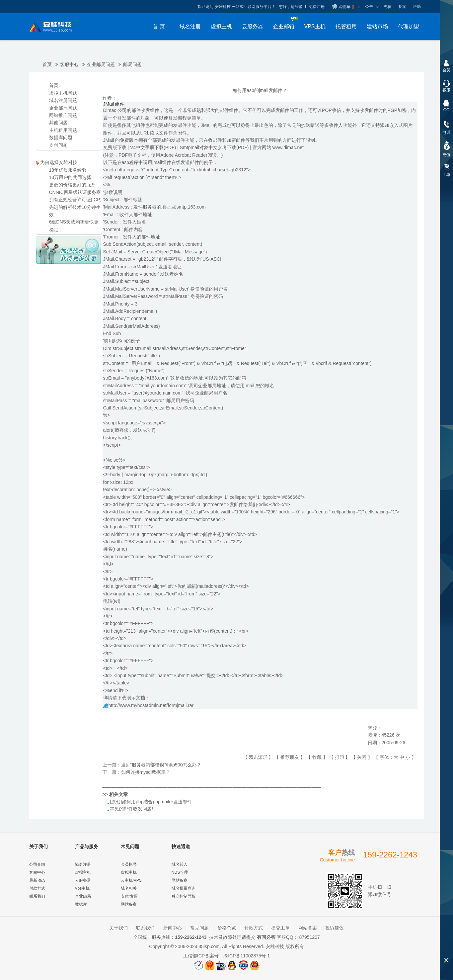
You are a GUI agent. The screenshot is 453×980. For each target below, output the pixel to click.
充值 (388, 7)
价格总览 (227, 928)
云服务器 (253, 26)
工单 (446, 175)
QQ (447, 110)
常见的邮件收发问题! (131, 809)
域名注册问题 (63, 100)
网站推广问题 (63, 115)
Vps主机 (82, 888)
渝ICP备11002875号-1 (247, 956)
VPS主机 (315, 26)
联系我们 (37, 896)
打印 (340, 757)
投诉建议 (335, 928)
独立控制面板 (184, 896)
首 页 (159, 26)
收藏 (317, 757)
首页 (47, 64)
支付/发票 (129, 896)
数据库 (81, 904)
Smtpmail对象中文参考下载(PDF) (214, 147)
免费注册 (317, 7)
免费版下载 (115, 147)
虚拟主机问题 (63, 93)
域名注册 (190, 26)
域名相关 (129, 888)
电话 (446, 133)
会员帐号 (129, 864)
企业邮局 (83, 896)
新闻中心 (173, 928)
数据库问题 (61, 137)
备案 (402, 7)
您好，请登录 (291, 7)
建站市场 (377, 26)
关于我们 (118, 928)
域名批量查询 (184, 888)
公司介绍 (37, 864)
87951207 (309, 937)
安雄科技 (275, 946)
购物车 (346, 7)
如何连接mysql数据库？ (146, 772)
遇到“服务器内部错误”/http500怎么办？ (161, 765)
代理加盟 (409, 26)
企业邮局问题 (101, 64)
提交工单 (280, 928)
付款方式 (37, 888)
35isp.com (209, 946)
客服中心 (69, 64)
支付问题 (58, 145)
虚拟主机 (221, 26)
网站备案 (129, 904)
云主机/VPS (131, 880)
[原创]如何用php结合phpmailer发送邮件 (151, 802)
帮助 (417, 7)
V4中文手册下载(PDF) (153, 147)
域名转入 (180, 864)
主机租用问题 (63, 130)
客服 (446, 90)
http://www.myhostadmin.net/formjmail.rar (151, 705)
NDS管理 (180, 872)
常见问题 (199, 928)
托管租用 (346, 26)
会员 (446, 70)
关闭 (362, 757)
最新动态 (37, 880)
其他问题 (58, 123)
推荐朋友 (290, 757)
